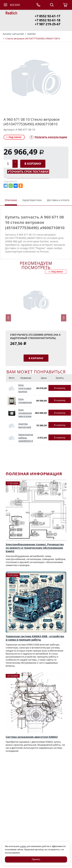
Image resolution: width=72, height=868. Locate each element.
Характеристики (32, 200)
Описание (11, 200)
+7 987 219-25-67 (48, 24)
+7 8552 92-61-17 (48, 16)
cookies (23, 846)
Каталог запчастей (13, 34)
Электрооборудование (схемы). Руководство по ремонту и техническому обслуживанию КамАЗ (35, 548)
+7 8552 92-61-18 (48, 20)
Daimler (32, 34)
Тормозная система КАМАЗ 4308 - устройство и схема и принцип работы (35, 638)
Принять (36, 859)
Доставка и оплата (58, 200)
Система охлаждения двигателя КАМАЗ (32, 737)
